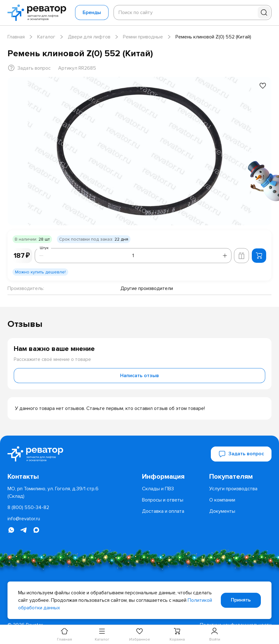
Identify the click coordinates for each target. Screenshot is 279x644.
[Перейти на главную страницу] (39, 13)
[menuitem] (173, 477)
